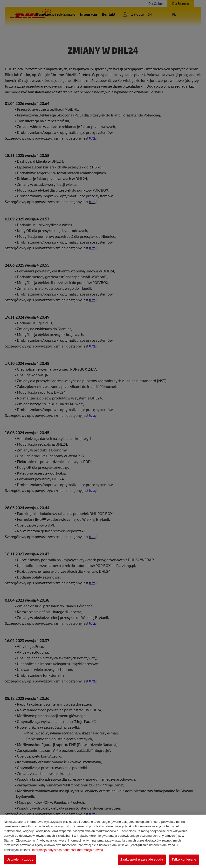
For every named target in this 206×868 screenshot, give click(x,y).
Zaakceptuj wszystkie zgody (142, 859)
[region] (103, 841)
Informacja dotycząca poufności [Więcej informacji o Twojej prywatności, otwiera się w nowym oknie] (54, 850)
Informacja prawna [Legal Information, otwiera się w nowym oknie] (90, 850)
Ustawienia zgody (20, 859)
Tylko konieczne (184, 859)
